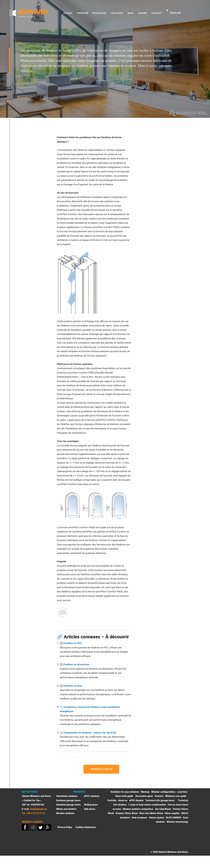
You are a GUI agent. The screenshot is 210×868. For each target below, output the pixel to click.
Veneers (159, 798)
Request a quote (101, 770)
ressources (100, 13)
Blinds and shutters (66, 811)
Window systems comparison (138, 811)
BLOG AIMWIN (174, 820)
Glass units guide (124, 798)
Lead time (182, 794)
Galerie (143, 13)
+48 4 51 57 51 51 (36, 816)
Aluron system (157, 820)
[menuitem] (66, 13)
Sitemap (145, 794)
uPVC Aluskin (136, 803)
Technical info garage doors (160, 803)
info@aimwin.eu (38, 811)
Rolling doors (91, 807)
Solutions (117, 13)
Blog (131, 13)
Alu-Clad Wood (163, 811)
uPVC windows (92, 798)
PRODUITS (80, 13)
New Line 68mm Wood (151, 816)
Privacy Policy (65, 829)
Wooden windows (65, 816)
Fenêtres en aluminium (76, 664)
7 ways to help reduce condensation (147, 807)
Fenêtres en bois (73, 686)
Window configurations (163, 794)
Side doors (90, 811)
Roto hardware (140, 820)
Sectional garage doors (68, 803)
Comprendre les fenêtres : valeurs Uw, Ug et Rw (90, 733)
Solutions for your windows (125, 794)
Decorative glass (144, 798)
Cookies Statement (86, 829)
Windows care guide (176, 798)
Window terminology (177, 824)
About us (123, 803)
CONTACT (157, 13)
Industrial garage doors (68, 807)
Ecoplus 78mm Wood (127, 816)
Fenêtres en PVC (73, 643)
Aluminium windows (67, 798)
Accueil (66, 13)
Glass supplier (172, 816)
